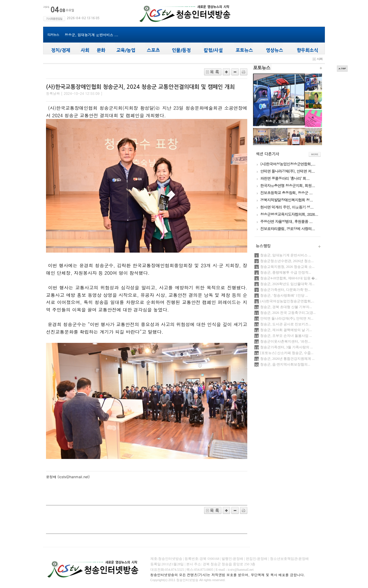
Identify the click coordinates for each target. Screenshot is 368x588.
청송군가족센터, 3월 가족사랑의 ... (286, 347)
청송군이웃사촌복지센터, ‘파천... (285, 341)
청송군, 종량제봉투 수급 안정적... (286, 272)
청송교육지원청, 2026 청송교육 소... (287, 267)
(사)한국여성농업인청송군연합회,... (287, 301)
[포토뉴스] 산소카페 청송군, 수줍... (287, 353)
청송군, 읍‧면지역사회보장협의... (285, 364)
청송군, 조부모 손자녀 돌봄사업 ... (286, 336)
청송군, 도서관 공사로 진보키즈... (286, 324)
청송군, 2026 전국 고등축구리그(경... (288, 313)
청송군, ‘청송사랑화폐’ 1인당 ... (284, 295)
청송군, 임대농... (279, 121)
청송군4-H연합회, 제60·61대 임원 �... (289, 278)
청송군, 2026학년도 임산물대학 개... (287, 284)
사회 (320, 59)
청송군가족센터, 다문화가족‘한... (285, 290)
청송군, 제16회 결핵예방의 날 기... (286, 330)
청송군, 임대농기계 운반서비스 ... (91, 35)
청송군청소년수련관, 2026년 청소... (287, 261)
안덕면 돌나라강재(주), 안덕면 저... (287, 318)
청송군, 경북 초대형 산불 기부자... (286, 307)
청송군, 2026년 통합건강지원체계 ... (287, 359)
